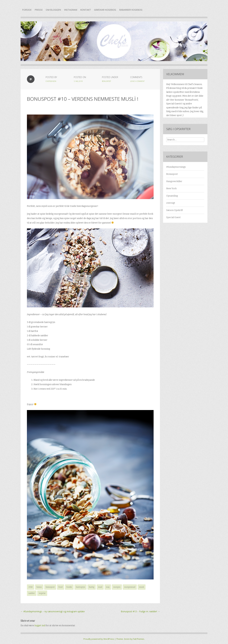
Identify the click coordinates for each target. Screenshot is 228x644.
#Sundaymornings (176, 167)
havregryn (81, 587)
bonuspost (50, 587)
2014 (31, 587)
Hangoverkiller (174, 181)
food (61, 587)
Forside (27, 10)
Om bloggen (53, 10)
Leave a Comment (137, 81)
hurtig (92, 587)
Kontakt (86, 10)
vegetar (42, 593)
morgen (117, 587)
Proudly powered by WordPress (99, 639)
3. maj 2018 (78, 81)
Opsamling (172, 196)
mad (100, 587)
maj (108, 587)
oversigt (171, 203)
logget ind (40, 626)
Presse (39, 10)
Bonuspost (106, 81)
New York (171, 189)
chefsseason (51, 81)
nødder (32, 593)
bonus (39, 587)
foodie (69, 587)
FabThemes (139, 639)
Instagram (71, 10)
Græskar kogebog (105, 10)
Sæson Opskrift (175, 210)
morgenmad (130, 587)
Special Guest (173, 217)
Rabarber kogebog (131, 10)
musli (142, 587)
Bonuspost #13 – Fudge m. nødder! (140, 611)
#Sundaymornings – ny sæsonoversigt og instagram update (53, 611)
